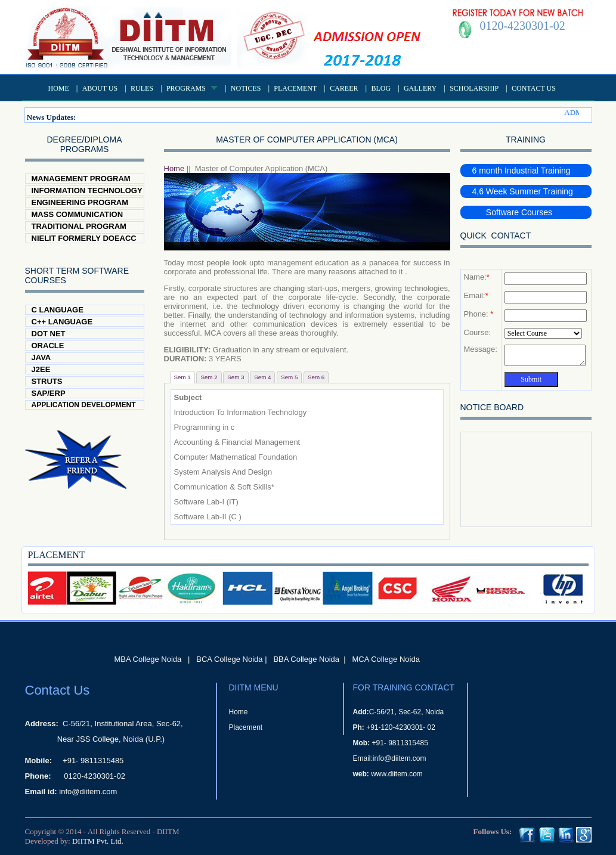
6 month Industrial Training (521, 171)
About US (100, 88)
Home (59, 88)
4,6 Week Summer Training (523, 191)
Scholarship (474, 88)
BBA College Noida (306, 659)
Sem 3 (236, 377)
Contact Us (534, 88)
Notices (246, 88)
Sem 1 (182, 377)
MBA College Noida (148, 659)
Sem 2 (209, 377)
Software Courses (513, 212)
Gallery (420, 88)
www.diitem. (390, 774)
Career (344, 88)
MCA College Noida (386, 659)
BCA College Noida (229, 659)
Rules (142, 88)
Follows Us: (493, 831)
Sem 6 (316, 377)
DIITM (168, 831)
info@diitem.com (88, 792)
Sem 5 (289, 377)
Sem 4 (262, 377)
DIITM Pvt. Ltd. (98, 841)
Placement (295, 88)
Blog (381, 88)
